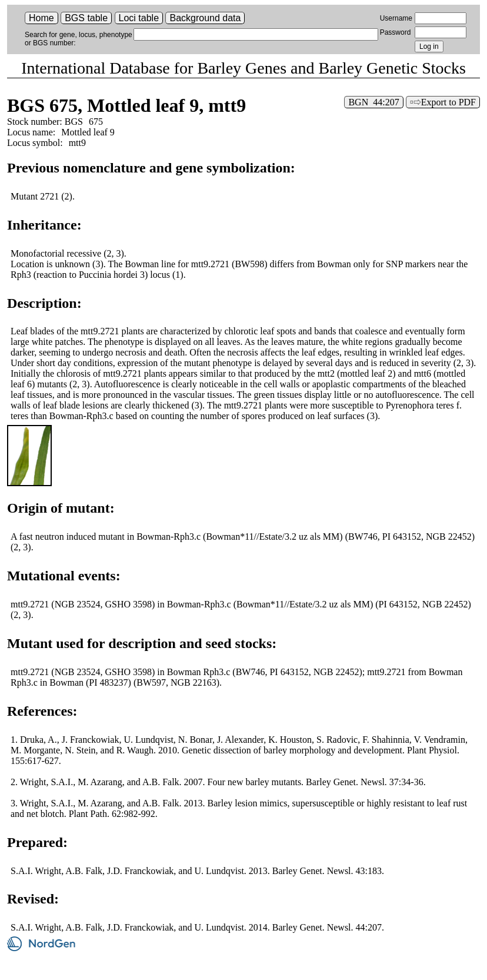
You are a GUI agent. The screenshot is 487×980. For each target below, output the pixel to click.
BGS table (86, 18)
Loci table (139, 18)
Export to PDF (448, 102)
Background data (205, 18)
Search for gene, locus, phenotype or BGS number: (79, 39)
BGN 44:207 (373, 102)
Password (396, 32)
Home (41, 18)
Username (396, 18)
